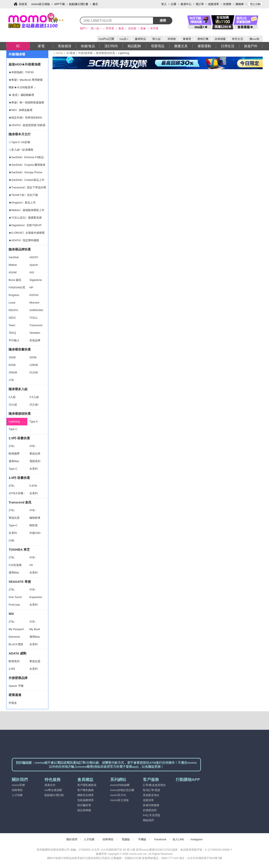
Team (12, 325)
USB (11, 540)
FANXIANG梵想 (17, 289)
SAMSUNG (36, 310)
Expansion (36, 597)
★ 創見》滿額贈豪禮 (21, 95)
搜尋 (163, 20)
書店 (95, 4)
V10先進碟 (15, 565)
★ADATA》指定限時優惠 (24, 240)
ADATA (34, 257)
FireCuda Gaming (14, 606)
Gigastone (36, 280)
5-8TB (33, 486)
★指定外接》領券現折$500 (25, 118)
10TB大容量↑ (17, 493)
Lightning (14, 422)
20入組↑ (34, 405)
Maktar (13, 265)
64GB (12, 365)
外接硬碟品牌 (18, 678)
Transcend (36, 325)
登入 (164, 4)
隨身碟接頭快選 (105, 53)
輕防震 (34, 525)
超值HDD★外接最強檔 (25, 64)
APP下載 (59, 4)
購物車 (240, 4)
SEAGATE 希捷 (20, 582)
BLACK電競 (16, 644)
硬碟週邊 (15, 695)
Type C (13, 429)
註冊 (174, 4)
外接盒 (13, 703)
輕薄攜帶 (14, 454)
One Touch (15, 597)
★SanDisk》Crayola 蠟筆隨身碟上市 (27, 166)
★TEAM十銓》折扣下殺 (23, 195)
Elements (14, 637)
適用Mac (14, 461)
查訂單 (200, 4)
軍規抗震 (14, 518)
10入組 (13, 405)
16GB (12, 357)
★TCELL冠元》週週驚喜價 (25, 218)
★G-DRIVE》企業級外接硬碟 (27, 233)
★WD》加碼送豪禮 (20, 110)
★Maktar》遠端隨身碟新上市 (26, 210)
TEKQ (12, 333)
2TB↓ (12, 446)
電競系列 (35, 461)
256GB (13, 372)
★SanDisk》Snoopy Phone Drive (25, 173)
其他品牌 (35, 340)
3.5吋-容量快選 (19, 478)
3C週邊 (71, 53)
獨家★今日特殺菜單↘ (22, 87)
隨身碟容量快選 (20, 349)
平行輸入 (14, 340)
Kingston (14, 295)
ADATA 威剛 (17, 653)
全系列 (34, 469)
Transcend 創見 (20, 502)
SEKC (12, 318)
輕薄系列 (14, 661)
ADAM (13, 272)
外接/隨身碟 (85, 53)
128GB (34, 365)
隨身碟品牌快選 (20, 249)
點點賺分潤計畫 (79, 4)
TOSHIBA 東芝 (19, 549)
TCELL (34, 318)
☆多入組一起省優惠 (21, 150)
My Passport (16, 629)
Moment (34, 303)
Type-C (13, 469)
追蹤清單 (214, 4)
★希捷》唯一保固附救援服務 (26, 102)
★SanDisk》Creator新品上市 (26, 180)
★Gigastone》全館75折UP (25, 225)
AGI (32, 272)
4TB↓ (12, 486)
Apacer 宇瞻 (16, 686)
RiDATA (13, 310)
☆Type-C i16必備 (19, 142)
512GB (34, 372)
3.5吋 (12, 669)
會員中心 (186, 4)
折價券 (227, 4)
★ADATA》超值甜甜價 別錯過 (27, 125)
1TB (11, 380)
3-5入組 (34, 397)
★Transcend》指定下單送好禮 (27, 187)
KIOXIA (34, 295)
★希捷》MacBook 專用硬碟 (26, 80)
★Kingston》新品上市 (22, 203)
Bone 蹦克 (15, 280)
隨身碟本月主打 (20, 134)
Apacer (34, 265)
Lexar (12, 303)
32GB (33, 357)
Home (59, 53)
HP (31, 287)
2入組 (12, 397)
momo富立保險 (41, 4)
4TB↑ (33, 446)
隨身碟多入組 (18, 389)
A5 (31, 565)
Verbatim (35, 333)
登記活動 (255, 4)
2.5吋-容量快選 (19, 438)
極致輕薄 (35, 518)
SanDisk (14, 257)
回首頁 (23, 4)
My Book (35, 629)
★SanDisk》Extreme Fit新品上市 (26, 158)
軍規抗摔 (35, 454)
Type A (34, 422)
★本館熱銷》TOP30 (21, 72)
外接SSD (35, 533)
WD (11, 614)
